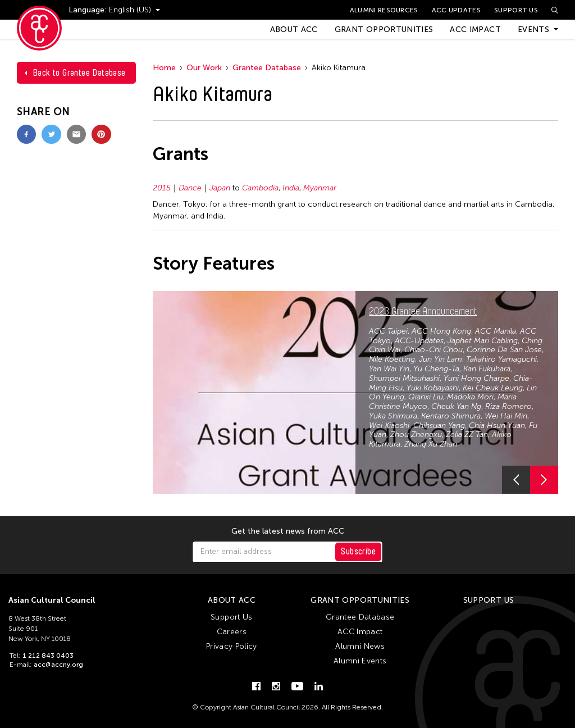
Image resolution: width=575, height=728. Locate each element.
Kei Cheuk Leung (493, 388)
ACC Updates (456, 10)
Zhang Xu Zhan (431, 444)
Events (533, 29)
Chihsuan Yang (439, 426)
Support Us (516, 10)
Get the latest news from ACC (288, 531)
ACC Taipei (388, 331)
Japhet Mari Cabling (483, 341)
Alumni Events (360, 661)
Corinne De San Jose (504, 350)
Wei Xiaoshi (389, 426)
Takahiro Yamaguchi (501, 359)
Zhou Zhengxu (416, 434)
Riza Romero (508, 406)
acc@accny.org (58, 665)
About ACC (294, 29)
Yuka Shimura (393, 416)
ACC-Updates (419, 341)
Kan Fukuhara (487, 369)
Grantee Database (267, 68)
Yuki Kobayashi (433, 388)
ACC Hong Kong (441, 331)
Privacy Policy (232, 646)
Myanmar (320, 188)
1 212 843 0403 (48, 656)
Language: (89, 10)
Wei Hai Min (506, 416)
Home (164, 68)
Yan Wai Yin (389, 369)
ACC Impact (475, 29)
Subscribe (358, 551)
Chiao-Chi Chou (433, 350)
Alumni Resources (384, 10)
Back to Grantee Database (79, 73)
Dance (190, 188)
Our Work (204, 68)
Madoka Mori (470, 397)
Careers (232, 632)
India (291, 188)
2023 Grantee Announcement (423, 311)
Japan (220, 188)
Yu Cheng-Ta (436, 369)
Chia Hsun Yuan (497, 426)
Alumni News (360, 646)
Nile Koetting (392, 359)
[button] (516, 480)
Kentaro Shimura (451, 416)
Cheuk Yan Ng (456, 406)
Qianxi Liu (426, 397)
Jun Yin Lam (441, 359)
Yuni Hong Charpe (476, 378)
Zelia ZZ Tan (467, 434)
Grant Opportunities (384, 29)
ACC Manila (496, 331)
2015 (162, 188)
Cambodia (260, 188)
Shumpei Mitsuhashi (404, 378)
